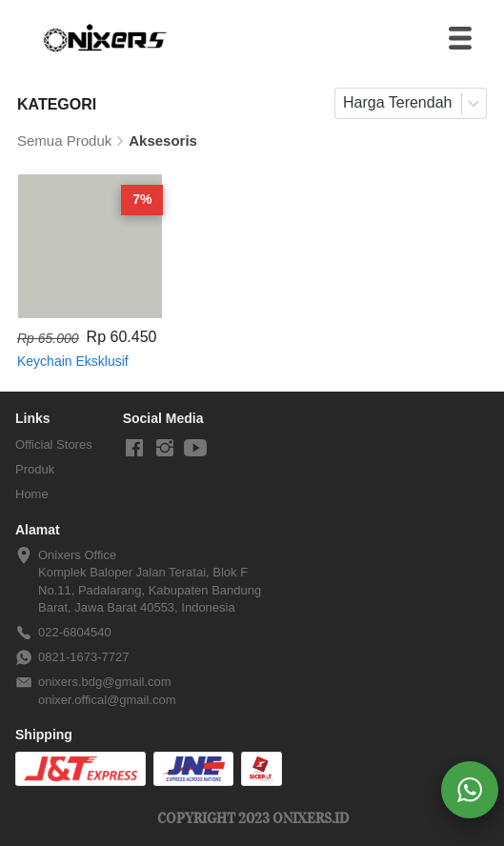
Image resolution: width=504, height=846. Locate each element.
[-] (134, 449)
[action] (470, 790)
